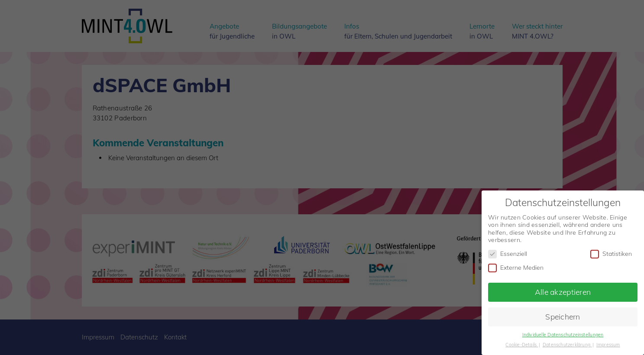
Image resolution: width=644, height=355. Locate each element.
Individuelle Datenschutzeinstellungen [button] (563, 333)
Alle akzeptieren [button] (563, 290)
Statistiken (611, 253)
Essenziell (508, 253)
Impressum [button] (608, 343)
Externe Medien (516, 266)
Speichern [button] (563, 315)
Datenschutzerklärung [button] (567, 343)
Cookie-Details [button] (522, 343)
